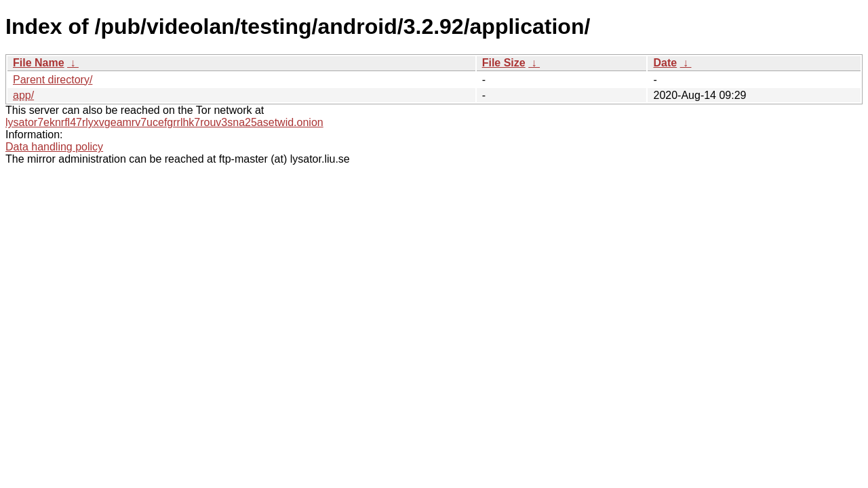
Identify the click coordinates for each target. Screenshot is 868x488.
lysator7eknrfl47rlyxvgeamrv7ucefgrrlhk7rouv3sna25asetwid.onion (164, 122)
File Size (504, 63)
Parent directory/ (53, 80)
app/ (23, 95)
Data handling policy (54, 147)
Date (665, 63)
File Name (39, 63)
